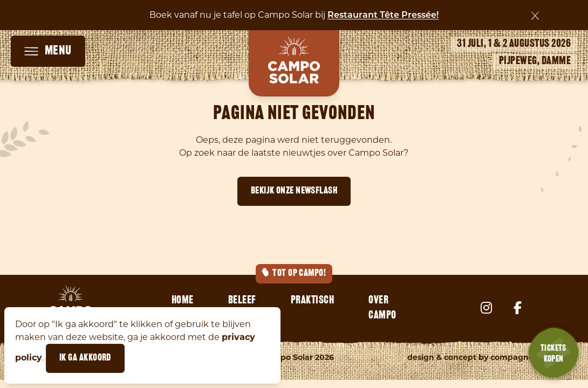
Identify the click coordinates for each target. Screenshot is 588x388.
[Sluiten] (535, 16)
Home (183, 301)
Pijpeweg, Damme (535, 61)
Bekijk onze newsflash (294, 191)
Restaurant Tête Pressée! (383, 16)
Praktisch (313, 301)
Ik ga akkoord (85, 358)
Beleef (242, 301)
